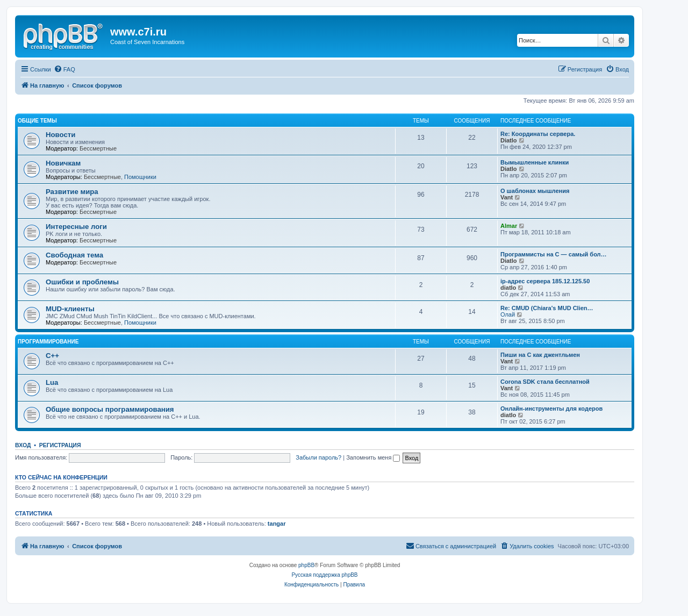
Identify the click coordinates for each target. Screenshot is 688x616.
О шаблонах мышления (535, 191)
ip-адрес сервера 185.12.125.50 (545, 281)
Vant (507, 197)
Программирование (48, 342)
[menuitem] (64, 69)
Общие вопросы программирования (110, 409)
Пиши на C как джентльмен (540, 355)
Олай (508, 314)
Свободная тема (74, 255)
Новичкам (63, 163)
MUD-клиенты (70, 309)
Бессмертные (98, 148)
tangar (277, 524)
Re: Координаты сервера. (538, 134)
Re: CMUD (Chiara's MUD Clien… (547, 308)
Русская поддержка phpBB (324, 575)
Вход (23, 445)
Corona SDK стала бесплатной (545, 382)
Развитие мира (72, 192)
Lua (52, 382)
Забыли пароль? (318, 457)
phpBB (306, 565)
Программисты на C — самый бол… (554, 254)
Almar (509, 226)
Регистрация (60, 445)
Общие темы (37, 121)
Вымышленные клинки (535, 162)
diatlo (508, 288)
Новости (60, 135)
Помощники (140, 177)
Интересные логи (76, 227)
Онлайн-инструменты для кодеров (551, 409)
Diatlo (509, 140)
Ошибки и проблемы (82, 282)
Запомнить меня (373, 457)
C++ (52, 356)
